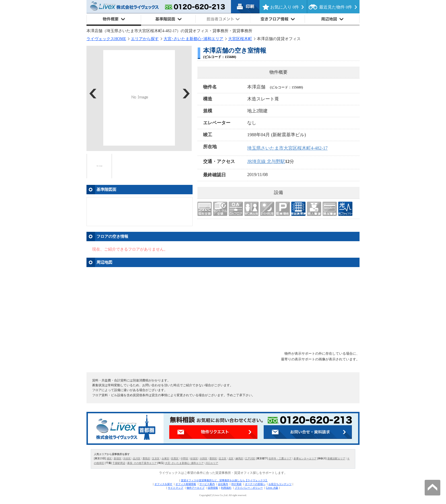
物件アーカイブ (196, 488)
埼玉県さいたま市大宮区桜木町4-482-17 (287, 148)
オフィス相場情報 (186, 484)
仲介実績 (236, 484)
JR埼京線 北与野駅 (266, 161)
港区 (109, 458)
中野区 (184, 458)
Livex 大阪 (272, 488)
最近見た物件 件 (336, 7)
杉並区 (194, 458)
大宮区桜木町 (240, 39)
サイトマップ (175, 488)
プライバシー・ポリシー (249, 488)
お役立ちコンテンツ (280, 484)
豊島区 (146, 458)
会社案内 (223, 484)
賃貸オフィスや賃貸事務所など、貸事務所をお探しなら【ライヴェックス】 (224, 480)
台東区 (165, 458)
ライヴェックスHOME (106, 39)
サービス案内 (207, 484)
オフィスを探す (163, 484)
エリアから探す (145, 39)
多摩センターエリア (305, 458)
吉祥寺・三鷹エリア (280, 458)
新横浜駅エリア (336, 458)
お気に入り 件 (285, 7)
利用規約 (226, 488)
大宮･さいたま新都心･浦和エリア (193, 39)
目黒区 (175, 458)
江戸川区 (250, 458)
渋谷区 (127, 458)
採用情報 (213, 488)
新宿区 (118, 458)
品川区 (137, 458)
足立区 (223, 458)
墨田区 (213, 458)
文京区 (156, 458)
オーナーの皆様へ (255, 484)
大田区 (204, 458)
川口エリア (212, 463)
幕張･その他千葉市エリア (142, 463)
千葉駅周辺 (119, 463)
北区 (231, 458)
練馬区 (239, 458)
